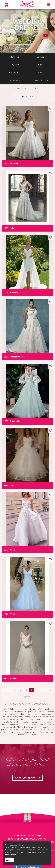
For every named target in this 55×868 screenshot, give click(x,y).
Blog (40, 835)
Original (40, 65)
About (24, 835)
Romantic (15, 57)
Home (19, 88)
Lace (40, 72)
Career (52, 842)
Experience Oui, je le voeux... (22, 839)
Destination (15, 72)
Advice (32, 835)
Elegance (15, 65)
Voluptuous (15, 80)
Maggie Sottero (40, 80)
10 (38, 690)
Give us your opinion (29, 778)
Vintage (40, 57)
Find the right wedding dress (25, 35)
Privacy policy (10, 855)
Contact (43, 839)
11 (45, 690)
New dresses (30, 88)
